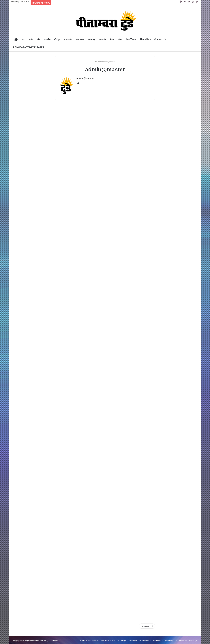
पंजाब (112, 39)
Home (98, 62)
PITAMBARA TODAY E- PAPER (29, 47)
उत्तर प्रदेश (68, 39)
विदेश (31, 39)
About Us (144, 39)
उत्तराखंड (102, 39)
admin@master (85, 78)
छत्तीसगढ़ (91, 39)
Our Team (131, 39)
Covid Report (158, 639)
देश (24, 39)
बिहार (120, 39)
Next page (147, 625)
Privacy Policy (85, 639)
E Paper (124, 639)
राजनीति (47, 39)
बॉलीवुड (57, 39)
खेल (39, 39)
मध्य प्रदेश (80, 39)
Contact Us (160, 39)
